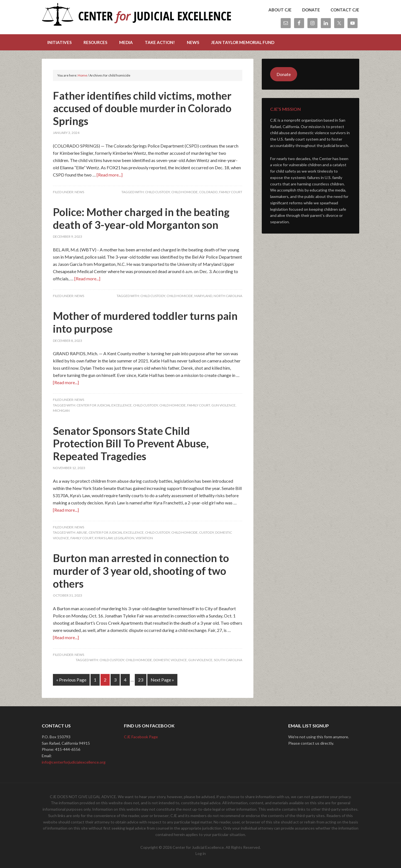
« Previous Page (71, 680)
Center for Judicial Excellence (136, 17)
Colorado (208, 192)
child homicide (184, 192)
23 (141, 680)
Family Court (231, 192)
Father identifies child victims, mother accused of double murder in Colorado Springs (142, 108)
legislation (124, 538)
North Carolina (228, 296)
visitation (144, 538)
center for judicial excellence (104, 405)
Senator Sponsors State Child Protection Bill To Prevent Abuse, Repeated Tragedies (131, 443)
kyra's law (104, 538)
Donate (284, 74)
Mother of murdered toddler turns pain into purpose (145, 322)
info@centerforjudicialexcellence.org (74, 762)
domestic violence (170, 660)
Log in (201, 853)
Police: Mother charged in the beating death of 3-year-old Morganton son (141, 218)
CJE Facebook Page (141, 737)
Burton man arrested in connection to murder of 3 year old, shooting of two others (141, 571)
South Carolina (228, 660)
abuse (82, 532)
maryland (203, 296)
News (79, 192)
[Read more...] (110, 175)
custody (206, 532)
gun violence (223, 405)
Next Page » (162, 680)
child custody (157, 192)
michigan (61, 410)
